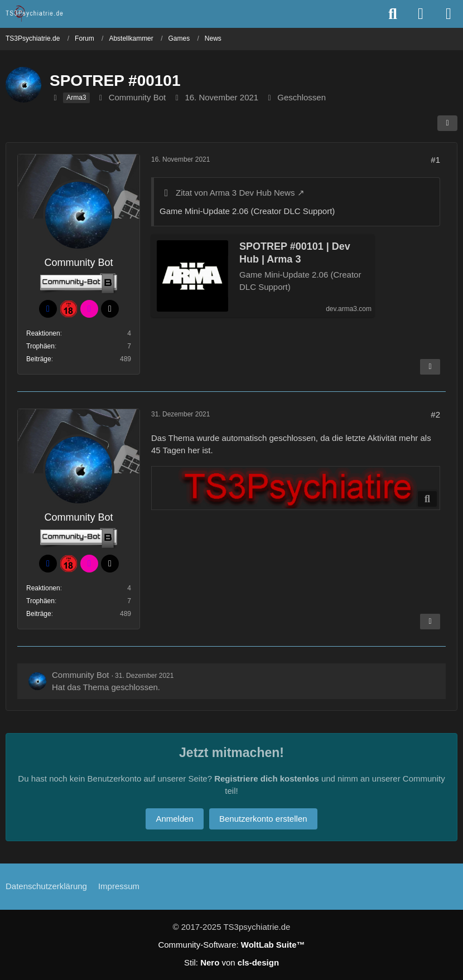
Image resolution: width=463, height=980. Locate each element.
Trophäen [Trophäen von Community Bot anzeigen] (40, 346)
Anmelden (175, 819)
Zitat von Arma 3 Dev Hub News (235, 193)
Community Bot (138, 97)
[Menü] (448, 14)
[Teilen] (447, 123)
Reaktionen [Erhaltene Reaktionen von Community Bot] (43, 333)
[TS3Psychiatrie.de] (35, 13)
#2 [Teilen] (435, 414)
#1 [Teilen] (435, 160)
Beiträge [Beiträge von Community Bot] (39, 359)
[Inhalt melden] (430, 367)
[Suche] (393, 14)
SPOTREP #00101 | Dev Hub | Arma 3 (295, 253)
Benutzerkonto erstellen (263, 819)
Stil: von (231, 962)
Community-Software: (231, 945)
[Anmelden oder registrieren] (421, 14)
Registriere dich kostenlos (267, 778)
